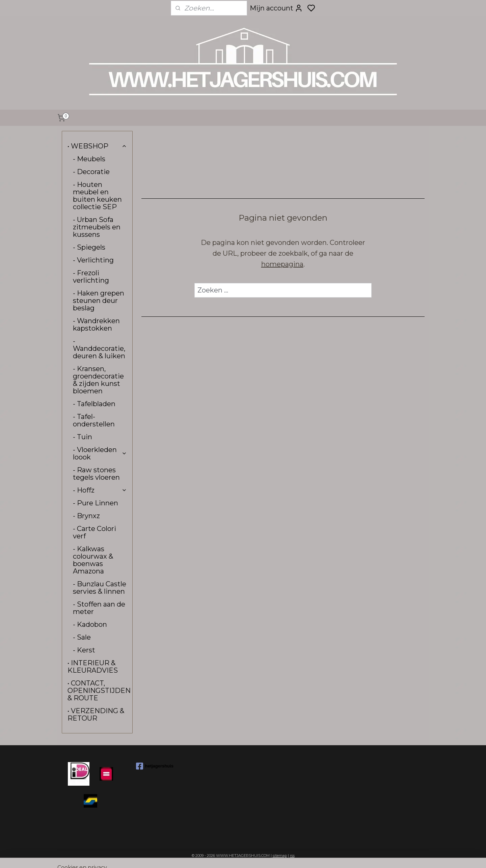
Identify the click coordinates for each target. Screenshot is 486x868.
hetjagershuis (155, 766)
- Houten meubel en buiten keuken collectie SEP (97, 196)
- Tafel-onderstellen (94, 420)
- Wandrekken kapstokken (96, 325)
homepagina (282, 264)
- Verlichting (93, 260)
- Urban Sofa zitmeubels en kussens (97, 227)
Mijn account (276, 8)
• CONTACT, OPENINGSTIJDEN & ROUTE (99, 691)
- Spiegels (89, 247)
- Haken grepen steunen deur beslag (99, 301)
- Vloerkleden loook (100, 453)
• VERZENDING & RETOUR (96, 715)
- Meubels (89, 159)
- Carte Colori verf (94, 532)
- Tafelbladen (94, 404)
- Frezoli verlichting (91, 277)
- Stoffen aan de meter (99, 608)
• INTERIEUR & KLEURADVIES (93, 667)
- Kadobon (90, 624)
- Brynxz (86, 516)
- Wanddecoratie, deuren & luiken (99, 348)
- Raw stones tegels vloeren (96, 474)
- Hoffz (100, 490)
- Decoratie (91, 172)
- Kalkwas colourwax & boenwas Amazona (93, 560)
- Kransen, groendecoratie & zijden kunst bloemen (98, 380)
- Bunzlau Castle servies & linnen (100, 588)
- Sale (82, 637)
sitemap (280, 856)
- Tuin (83, 437)
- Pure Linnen (96, 503)
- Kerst (84, 650)
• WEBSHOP (97, 146)
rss (292, 856)
